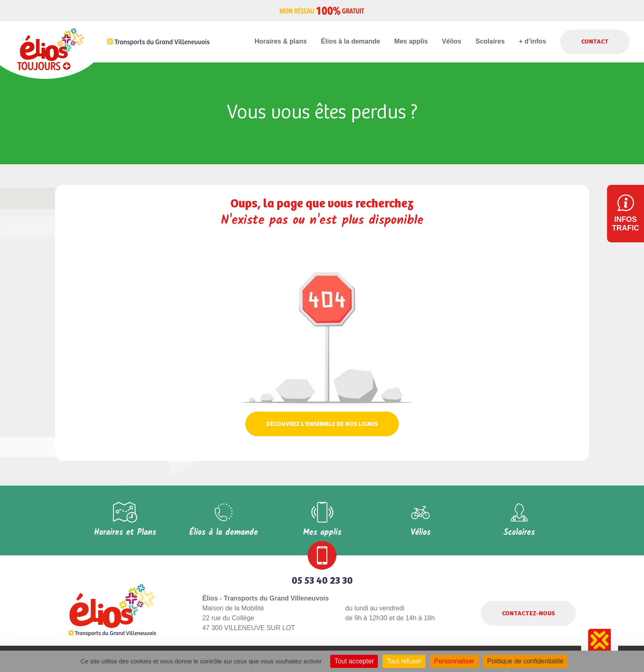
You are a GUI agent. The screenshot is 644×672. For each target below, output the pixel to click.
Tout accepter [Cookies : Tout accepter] (354, 661)
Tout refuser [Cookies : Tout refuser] (404, 661)
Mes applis (411, 41)
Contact (595, 42)
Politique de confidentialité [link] (525, 661)
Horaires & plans (281, 41)
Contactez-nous (528, 613)
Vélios (452, 41)
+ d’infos (532, 41)
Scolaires (490, 41)
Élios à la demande (350, 41)
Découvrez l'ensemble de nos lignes (322, 424)
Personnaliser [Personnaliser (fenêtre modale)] (454, 661)
